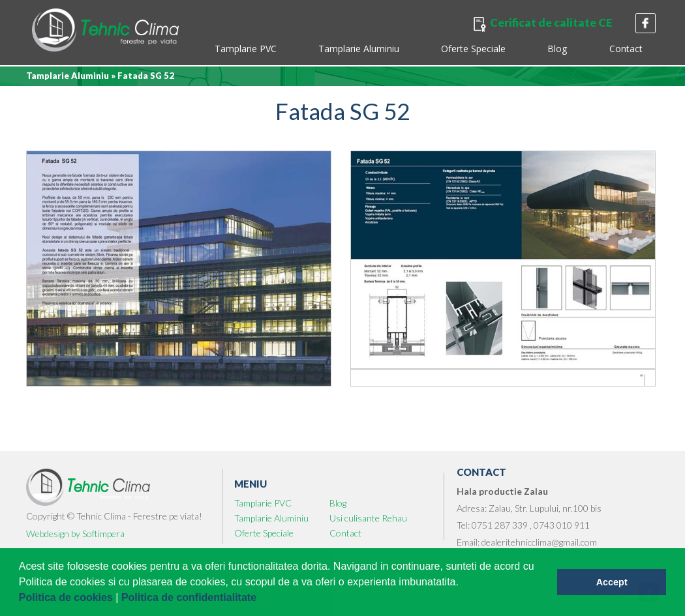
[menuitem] (246, 51)
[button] (262, 599)
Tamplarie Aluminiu (359, 49)
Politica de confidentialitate (190, 597)
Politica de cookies (68, 597)
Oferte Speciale (473, 49)
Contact (626, 49)
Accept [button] (612, 582)
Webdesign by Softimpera (75, 534)
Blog (558, 49)
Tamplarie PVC (246, 49)
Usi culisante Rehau (368, 518)
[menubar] (428, 51)
